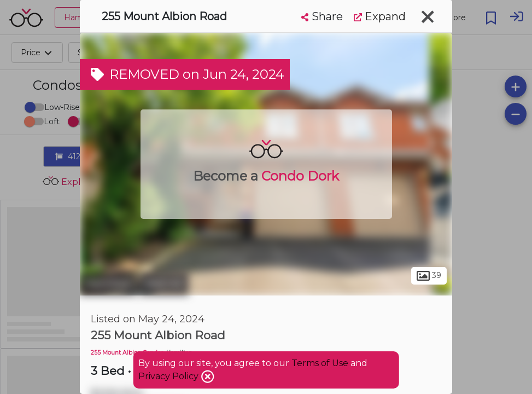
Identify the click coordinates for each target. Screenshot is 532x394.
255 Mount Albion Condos (127, 353)
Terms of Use (320, 363)
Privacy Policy (169, 376)
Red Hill (164, 283)
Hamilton (108, 283)
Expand (380, 16)
